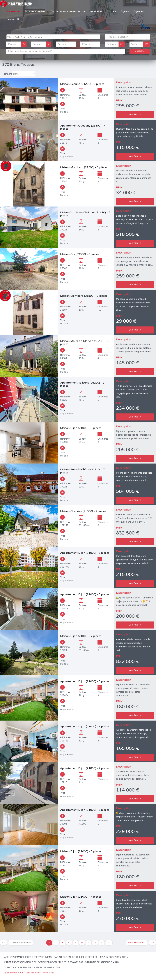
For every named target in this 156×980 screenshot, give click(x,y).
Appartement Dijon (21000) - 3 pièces (85, 553)
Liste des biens (33, 973)
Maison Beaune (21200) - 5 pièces (82, 84)
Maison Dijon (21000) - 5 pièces (81, 851)
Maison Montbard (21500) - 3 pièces (84, 167)
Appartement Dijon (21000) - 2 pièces (85, 768)
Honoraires (96, 11)
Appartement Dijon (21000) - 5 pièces (85, 594)
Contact (111, 11)
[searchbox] (54, 37)
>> (152, 943)
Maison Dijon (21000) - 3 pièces (81, 428)
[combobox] (53, 37)
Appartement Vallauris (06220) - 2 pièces (82, 384)
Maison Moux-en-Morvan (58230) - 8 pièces (84, 342)
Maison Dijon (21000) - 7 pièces (81, 636)
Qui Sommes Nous (14, 973)
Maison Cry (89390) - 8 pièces (80, 254)
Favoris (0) (13, 19)
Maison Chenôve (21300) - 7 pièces (83, 511)
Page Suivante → (137, 943)
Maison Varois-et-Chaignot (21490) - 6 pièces (85, 214)
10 (109, 943)
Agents (125, 11)
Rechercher (14, 11)
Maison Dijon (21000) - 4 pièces (81, 897)
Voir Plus (135, 115)
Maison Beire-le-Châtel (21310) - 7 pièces (82, 471)
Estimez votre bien (35, 11)
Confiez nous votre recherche (68, 11)
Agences (139, 11)
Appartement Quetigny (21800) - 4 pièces (83, 127)
